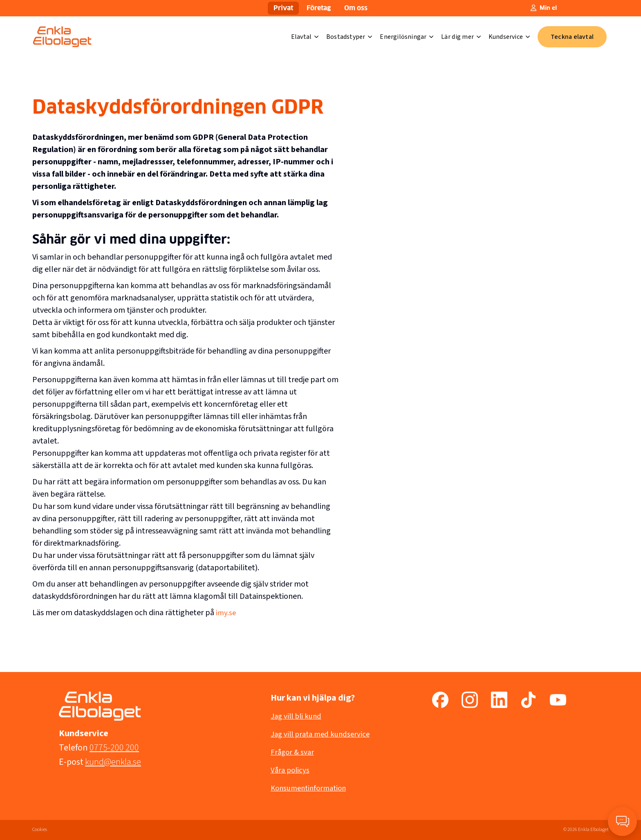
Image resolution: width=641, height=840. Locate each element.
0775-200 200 (114, 748)
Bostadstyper (349, 37)
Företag (319, 8)
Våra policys (291, 770)
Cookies (40, 830)
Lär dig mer (461, 37)
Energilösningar (407, 37)
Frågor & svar (293, 752)
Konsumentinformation (311, 788)
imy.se (226, 613)
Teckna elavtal (572, 37)
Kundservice (509, 37)
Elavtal (305, 37)
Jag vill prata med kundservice (323, 734)
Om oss (356, 8)
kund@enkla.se (113, 762)
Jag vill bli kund (298, 716)
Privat (283, 8)
